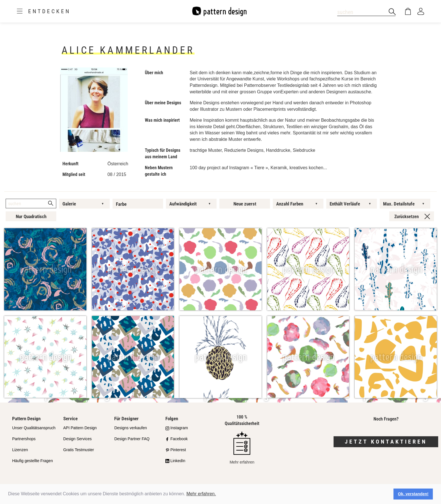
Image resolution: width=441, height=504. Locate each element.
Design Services (77, 439)
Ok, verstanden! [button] (413, 494)
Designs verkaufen (130, 428)
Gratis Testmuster (79, 450)
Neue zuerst (245, 204)
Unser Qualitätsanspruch (34, 428)
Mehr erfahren (242, 448)
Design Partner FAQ (132, 439)
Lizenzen (20, 450)
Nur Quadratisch (31, 216)
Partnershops (24, 439)
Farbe (121, 204)
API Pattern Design (80, 428)
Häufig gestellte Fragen (32, 461)
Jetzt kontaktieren (386, 442)
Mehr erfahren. (201, 494)
